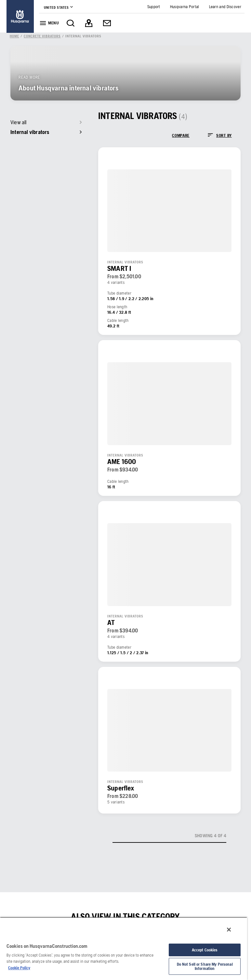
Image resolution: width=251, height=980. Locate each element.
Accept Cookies (205, 950)
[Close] (229, 930)
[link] (20, 16)
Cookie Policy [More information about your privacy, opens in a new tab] (19, 968)
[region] (124, 948)
